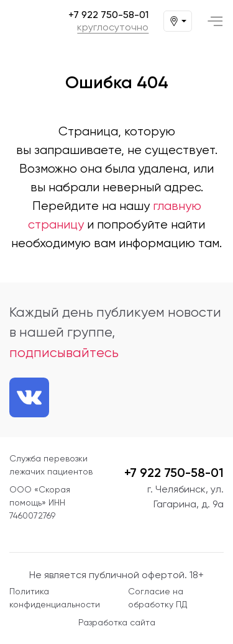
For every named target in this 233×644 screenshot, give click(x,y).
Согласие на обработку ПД (158, 598)
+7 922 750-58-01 (108, 15)
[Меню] (215, 21)
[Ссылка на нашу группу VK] (29, 397)
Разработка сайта (117, 622)
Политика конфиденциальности (55, 598)
